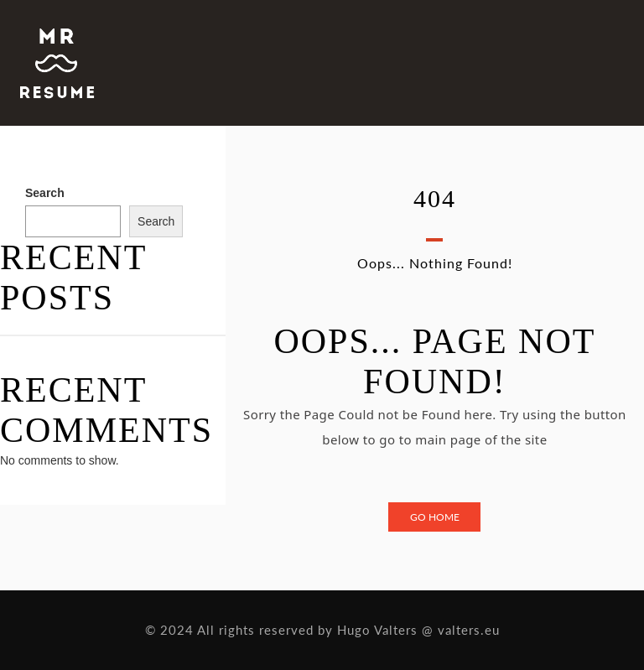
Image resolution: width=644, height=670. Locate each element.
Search (45, 193)
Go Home (435, 517)
